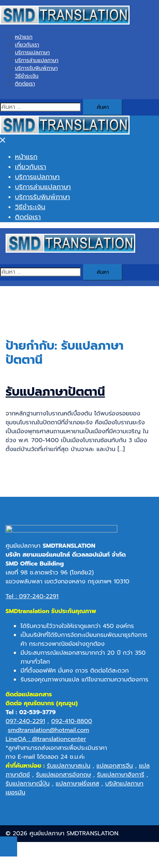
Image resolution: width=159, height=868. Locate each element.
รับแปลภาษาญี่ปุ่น (28, 786)
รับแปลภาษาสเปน (69, 768)
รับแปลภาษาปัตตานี (55, 392)
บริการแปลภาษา (32, 53)
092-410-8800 (71, 724)
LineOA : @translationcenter (46, 742)
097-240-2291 (25, 724)
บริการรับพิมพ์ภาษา (36, 68)
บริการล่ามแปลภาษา (37, 60)
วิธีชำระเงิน (27, 76)
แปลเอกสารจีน (115, 768)
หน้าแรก (24, 37)
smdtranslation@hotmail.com (48, 733)
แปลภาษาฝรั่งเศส (78, 786)
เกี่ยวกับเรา (27, 45)
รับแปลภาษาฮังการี (121, 777)
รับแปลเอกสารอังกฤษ (64, 777)
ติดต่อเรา (25, 84)
